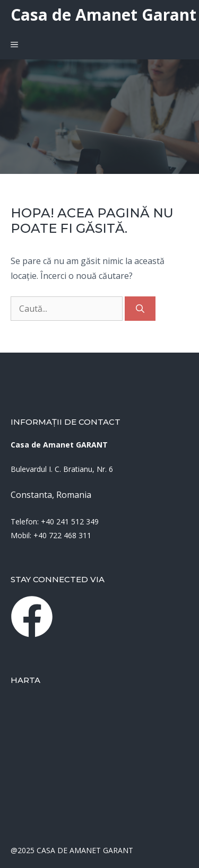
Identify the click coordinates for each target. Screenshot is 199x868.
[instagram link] (32, 617)
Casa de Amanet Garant (103, 15)
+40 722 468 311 (62, 535)
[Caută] (140, 309)
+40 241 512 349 (70, 521)
